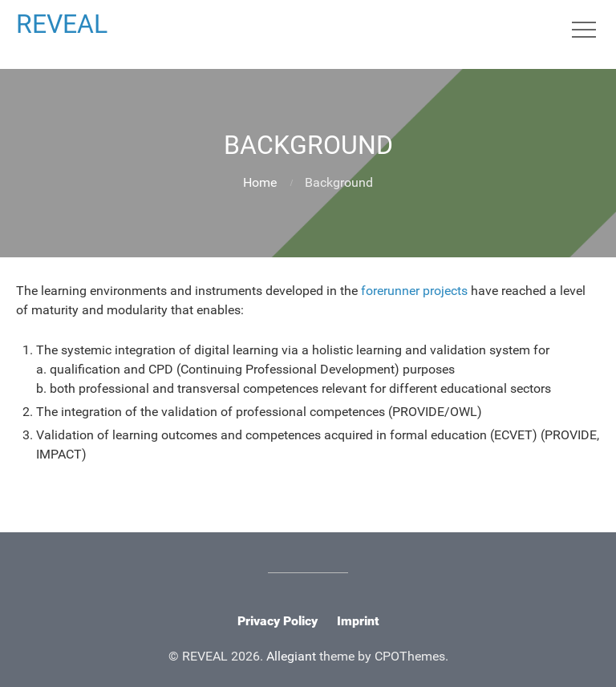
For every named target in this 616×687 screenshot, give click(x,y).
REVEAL (62, 24)
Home (260, 182)
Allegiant (291, 656)
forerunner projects (414, 291)
